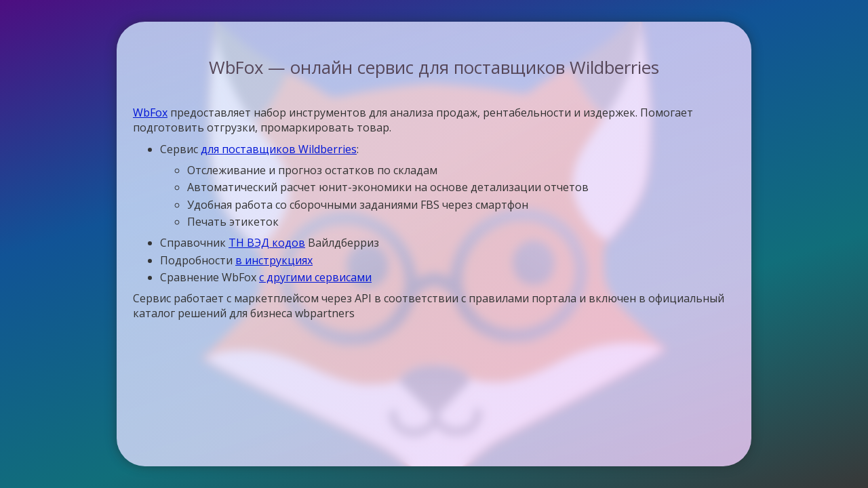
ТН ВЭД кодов (267, 243)
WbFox (150, 113)
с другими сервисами (315, 277)
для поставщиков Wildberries (279, 149)
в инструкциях (274, 260)
